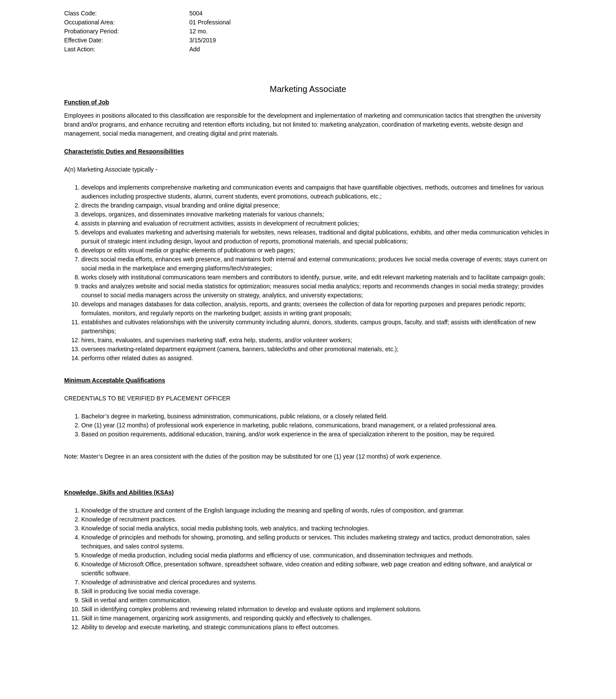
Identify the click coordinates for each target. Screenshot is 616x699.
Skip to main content (58, 0)
